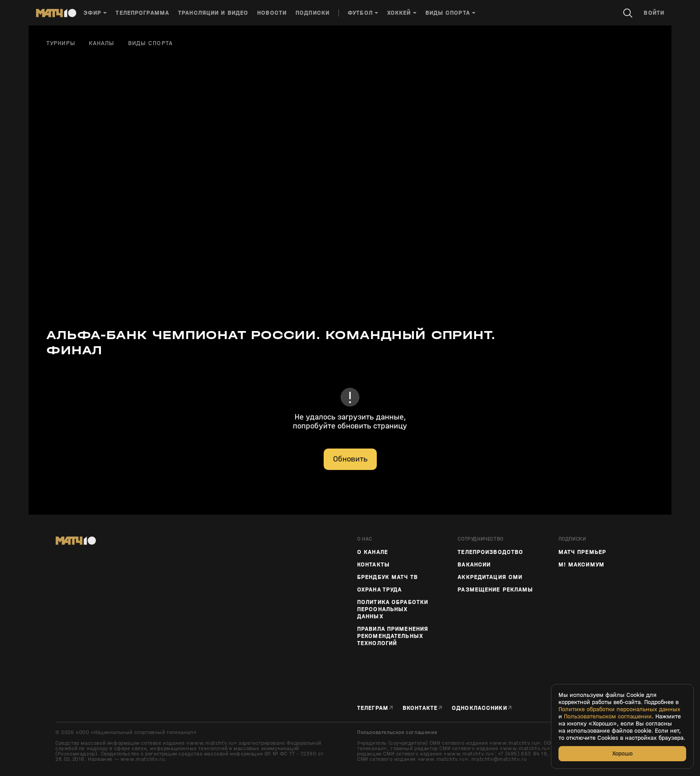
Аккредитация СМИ (490, 577)
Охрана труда (379, 590)
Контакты (373, 565)
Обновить (350, 459)
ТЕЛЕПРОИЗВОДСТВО (490, 552)
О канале (373, 552)
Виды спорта (150, 43)
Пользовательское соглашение (397, 732)
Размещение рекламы (495, 590)
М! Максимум (581, 565)
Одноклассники (479, 708)
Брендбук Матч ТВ (387, 577)
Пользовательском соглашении (608, 717)
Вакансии (474, 565)
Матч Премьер (582, 552)
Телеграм (373, 708)
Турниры (61, 43)
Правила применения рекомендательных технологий (393, 636)
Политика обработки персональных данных (393, 609)
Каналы (102, 43)
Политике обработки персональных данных (619, 709)
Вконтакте (420, 708)
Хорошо (622, 753)
